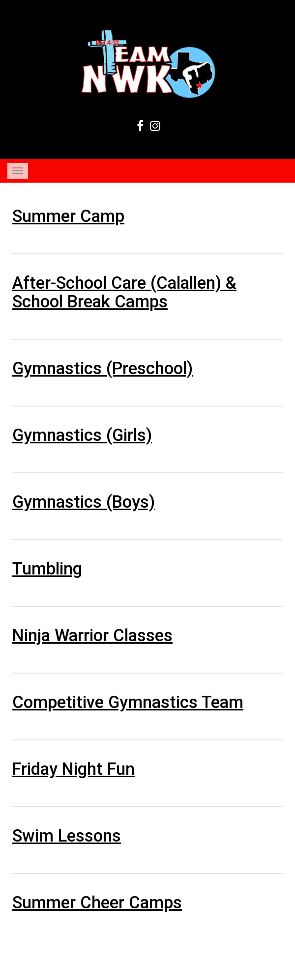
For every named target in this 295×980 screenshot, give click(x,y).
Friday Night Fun (74, 769)
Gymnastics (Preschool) (103, 368)
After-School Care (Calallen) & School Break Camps (124, 292)
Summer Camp (68, 216)
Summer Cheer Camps (97, 902)
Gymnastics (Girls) (82, 435)
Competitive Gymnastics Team (128, 702)
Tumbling (47, 569)
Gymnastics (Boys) (84, 502)
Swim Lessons (67, 836)
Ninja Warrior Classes (92, 635)
